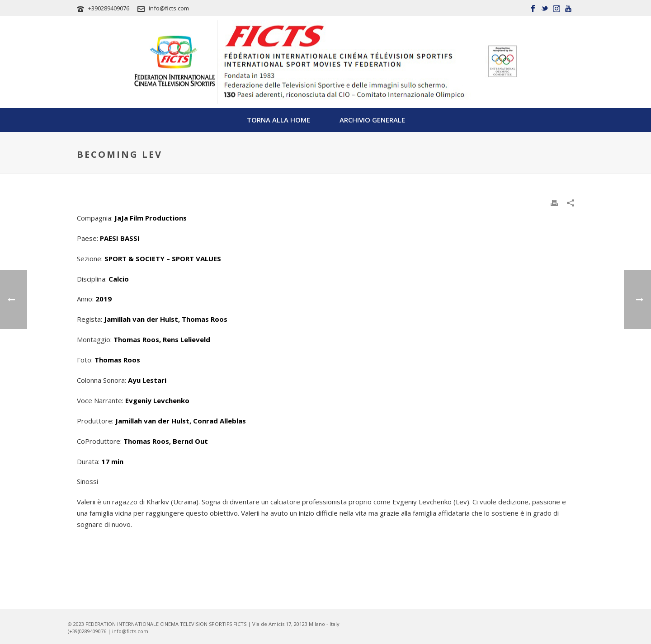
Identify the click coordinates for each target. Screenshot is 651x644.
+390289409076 (109, 8)
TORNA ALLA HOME (278, 120)
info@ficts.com (169, 8)
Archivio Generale (372, 120)
